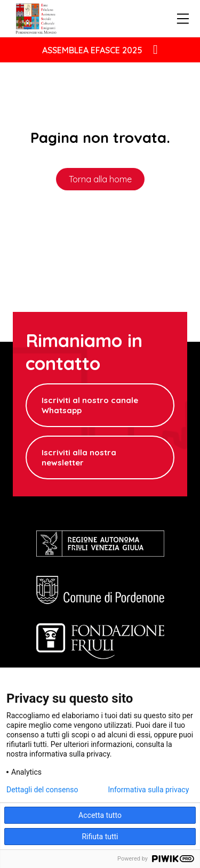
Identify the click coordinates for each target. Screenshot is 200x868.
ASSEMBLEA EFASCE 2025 (92, 50)
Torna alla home (100, 179)
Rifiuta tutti (100, 837)
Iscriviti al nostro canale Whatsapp (90, 405)
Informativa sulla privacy (148, 790)
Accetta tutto (100, 815)
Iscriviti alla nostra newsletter (79, 457)
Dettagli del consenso (42, 790)
